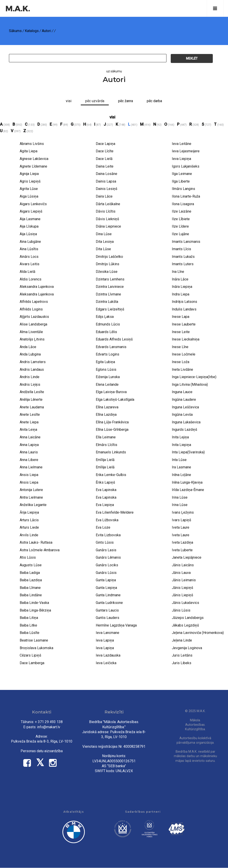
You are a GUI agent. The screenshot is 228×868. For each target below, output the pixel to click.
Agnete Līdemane (33, 166)
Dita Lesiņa (105, 242)
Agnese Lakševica (34, 159)
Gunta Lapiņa (106, 580)
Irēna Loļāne (181, 475)
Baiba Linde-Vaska (34, 603)
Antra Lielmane (31, 497)
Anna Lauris (29, 452)
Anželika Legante (33, 505)
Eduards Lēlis (106, 332)
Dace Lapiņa (105, 144)
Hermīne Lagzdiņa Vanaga (116, 625)
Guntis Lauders (108, 618)
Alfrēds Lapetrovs (34, 302)
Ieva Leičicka (106, 663)
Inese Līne (180, 347)
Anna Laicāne (30, 437)
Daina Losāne (107, 174)
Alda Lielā (28, 272)
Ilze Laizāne (182, 211)
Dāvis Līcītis (106, 211)
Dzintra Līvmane (108, 294)
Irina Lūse (180, 497)
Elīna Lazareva (107, 407)
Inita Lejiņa (180, 437)
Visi (69, 101)
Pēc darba (154, 101)
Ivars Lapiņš (181, 520)
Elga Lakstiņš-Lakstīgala (115, 400)
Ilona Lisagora (183, 204)
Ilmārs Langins (183, 189)
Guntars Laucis (107, 610)
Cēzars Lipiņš (30, 655)
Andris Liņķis (30, 384)
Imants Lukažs (183, 257)
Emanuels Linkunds (111, 452)
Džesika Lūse (107, 272)
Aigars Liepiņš (31, 211)
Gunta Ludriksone (109, 603)
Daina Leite (105, 166)
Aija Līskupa (29, 226)
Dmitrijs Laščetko (109, 257)
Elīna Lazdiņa (106, 415)
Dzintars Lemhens (110, 279)
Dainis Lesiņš (107, 189)
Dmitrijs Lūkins (108, 264)
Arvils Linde (29, 535)
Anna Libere (29, 460)
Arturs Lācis (29, 520)
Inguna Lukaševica (186, 422)
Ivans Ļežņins (183, 512)
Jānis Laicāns (183, 565)
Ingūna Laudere (184, 400)
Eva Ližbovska (107, 520)
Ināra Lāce (180, 279)
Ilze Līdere (180, 226)
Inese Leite (181, 332)
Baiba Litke (28, 625)
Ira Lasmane (181, 467)
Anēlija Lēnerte (31, 400)
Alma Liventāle (31, 332)
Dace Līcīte (105, 151)
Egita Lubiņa (105, 362)
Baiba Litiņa (29, 618)
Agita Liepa (29, 151)
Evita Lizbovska (108, 535)
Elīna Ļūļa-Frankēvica (112, 422)
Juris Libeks (182, 663)
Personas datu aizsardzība (42, 751)
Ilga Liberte (181, 181)
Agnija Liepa (29, 174)
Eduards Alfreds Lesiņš (114, 339)
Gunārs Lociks (107, 565)
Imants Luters (183, 264)
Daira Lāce (104, 196)
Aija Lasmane (30, 219)
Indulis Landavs (184, 309)
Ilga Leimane (182, 174)
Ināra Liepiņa (182, 287)
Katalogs (32, 31)
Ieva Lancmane (108, 633)
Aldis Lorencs (31, 279)
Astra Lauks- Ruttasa (36, 542)
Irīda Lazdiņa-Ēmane (188, 490)
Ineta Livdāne (182, 369)
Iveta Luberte (182, 550)
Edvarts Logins (108, 354)
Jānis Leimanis (184, 580)
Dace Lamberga (32, 663)
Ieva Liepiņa (181, 159)
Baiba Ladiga (30, 573)
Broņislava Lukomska (36, 648)
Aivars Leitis (30, 264)
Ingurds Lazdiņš (184, 430)
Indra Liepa (181, 294)
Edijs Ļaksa (105, 317)
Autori (46, 31)
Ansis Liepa (29, 475)
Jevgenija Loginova (187, 648)
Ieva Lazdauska (108, 655)
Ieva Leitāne (182, 144)
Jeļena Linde (182, 640)
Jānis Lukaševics (185, 603)
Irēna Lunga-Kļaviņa (187, 482)
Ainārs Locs (29, 257)
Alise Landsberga (33, 324)
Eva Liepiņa (105, 505)
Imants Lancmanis (186, 242)
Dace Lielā (104, 159)
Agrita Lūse (29, 189)
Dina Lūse (104, 234)
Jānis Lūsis (181, 610)
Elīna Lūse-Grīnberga (112, 430)
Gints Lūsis (105, 542)
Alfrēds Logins (31, 309)
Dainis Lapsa (106, 181)
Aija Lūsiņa (28, 234)
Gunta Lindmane (108, 595)
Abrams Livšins (32, 144)
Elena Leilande (107, 384)
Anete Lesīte (30, 415)
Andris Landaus (32, 369)
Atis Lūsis (28, 557)
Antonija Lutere (31, 490)
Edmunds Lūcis (108, 324)
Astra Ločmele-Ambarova (40, 550)
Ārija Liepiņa (29, 512)
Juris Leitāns (182, 655)
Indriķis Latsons (184, 302)
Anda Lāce (28, 347)
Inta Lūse (179, 460)
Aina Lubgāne (30, 242)
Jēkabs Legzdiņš (185, 625)
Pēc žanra (126, 101)
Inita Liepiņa (181, 445)
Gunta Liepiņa (106, 588)
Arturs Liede (29, 527)
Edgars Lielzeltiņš (110, 309)
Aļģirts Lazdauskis (34, 317)
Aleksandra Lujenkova (37, 287)
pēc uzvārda (95, 101)
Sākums (15, 31)
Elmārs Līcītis (107, 445)
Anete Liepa (29, 422)
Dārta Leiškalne (108, 204)
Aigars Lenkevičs (33, 204)
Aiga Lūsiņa (29, 196)
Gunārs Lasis (106, 550)
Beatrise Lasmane (34, 640)
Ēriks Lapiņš (105, 482)
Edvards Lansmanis (111, 347)
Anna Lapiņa (29, 445)
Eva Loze (103, 527)
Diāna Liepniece (108, 226)
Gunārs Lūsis (106, 573)
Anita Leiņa (28, 430)
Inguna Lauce (182, 392)
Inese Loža (181, 362)
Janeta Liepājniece (187, 557)
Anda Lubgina (30, 354)
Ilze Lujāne (180, 234)
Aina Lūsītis (29, 249)
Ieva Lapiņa (105, 640)
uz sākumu (114, 71)
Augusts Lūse (31, 565)
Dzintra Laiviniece (110, 287)
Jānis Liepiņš (182, 588)
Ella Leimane (106, 437)
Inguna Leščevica (185, 407)
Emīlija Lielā (105, 460)
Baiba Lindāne (31, 595)
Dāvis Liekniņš (107, 219)
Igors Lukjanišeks (186, 166)
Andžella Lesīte (32, 392)
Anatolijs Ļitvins (32, 339)
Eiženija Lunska (108, 377)
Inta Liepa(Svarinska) (188, 452)
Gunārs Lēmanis (108, 557)
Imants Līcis (181, 249)
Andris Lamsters (33, 362)
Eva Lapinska (106, 490)
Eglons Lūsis (106, 369)
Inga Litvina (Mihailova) (190, 384)
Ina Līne (178, 272)
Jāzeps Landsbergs (188, 618)
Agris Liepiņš (30, 181)
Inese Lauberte (184, 324)
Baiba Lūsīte (30, 633)
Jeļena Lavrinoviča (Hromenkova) (198, 633)
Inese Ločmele (184, 354)
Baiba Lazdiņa (31, 580)
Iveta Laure (181, 527)
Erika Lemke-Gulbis (111, 475)
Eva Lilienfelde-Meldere (115, 512)
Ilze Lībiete (181, 219)
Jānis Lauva (181, 573)
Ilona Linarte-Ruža (186, 196)
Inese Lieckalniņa (186, 339)
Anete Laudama (32, 407)
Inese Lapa (181, 317)
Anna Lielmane (31, 467)
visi (112, 117)
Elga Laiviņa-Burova (111, 392)
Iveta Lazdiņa (182, 542)
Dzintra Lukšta (107, 302)
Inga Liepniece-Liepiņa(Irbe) (194, 377)
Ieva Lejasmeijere (186, 151)
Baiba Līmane (30, 588)
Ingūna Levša (182, 415)
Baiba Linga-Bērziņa (35, 610)
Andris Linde (30, 377)
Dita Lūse (103, 249)
